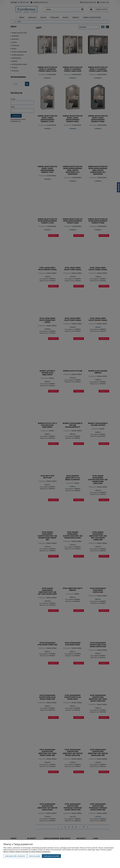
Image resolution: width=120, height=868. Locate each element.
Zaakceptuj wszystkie (51, 856)
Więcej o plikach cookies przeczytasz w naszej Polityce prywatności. (27, 852)
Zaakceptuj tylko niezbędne (15, 856)
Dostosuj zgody (34, 856)
